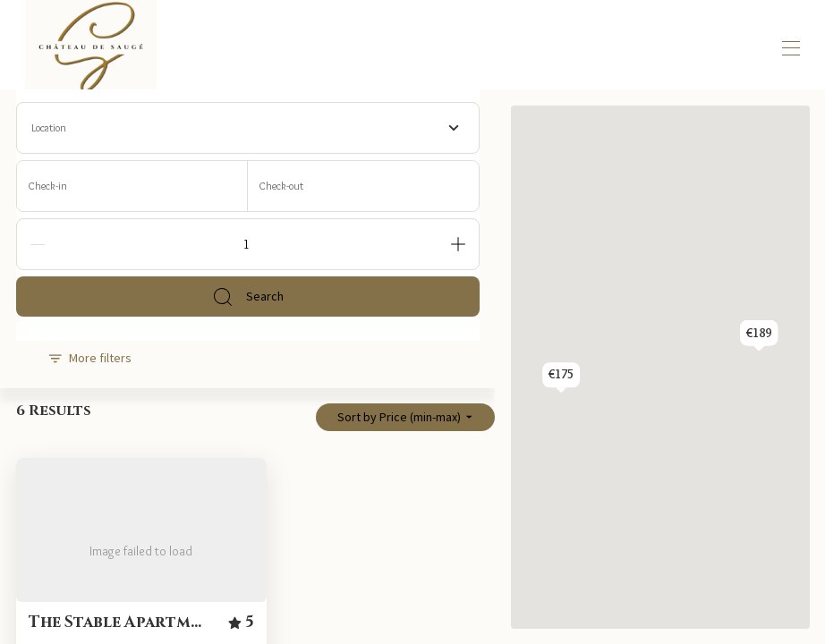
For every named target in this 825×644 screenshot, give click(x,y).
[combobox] (248, 128)
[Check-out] (363, 186)
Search (248, 297)
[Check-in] (132, 186)
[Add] (458, 244)
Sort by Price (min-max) (405, 417)
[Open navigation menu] (791, 48)
